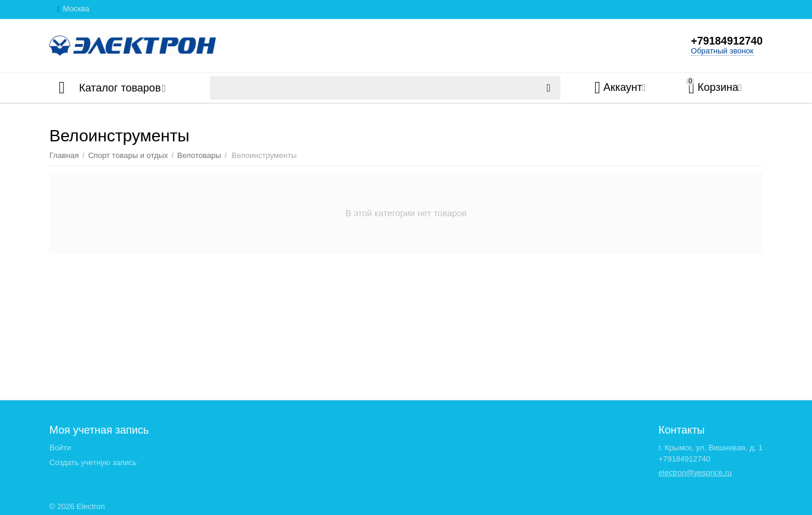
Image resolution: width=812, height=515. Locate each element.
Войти (60, 448)
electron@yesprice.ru (695, 473)
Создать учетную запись (93, 462)
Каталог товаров (120, 88)
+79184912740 (727, 41)
